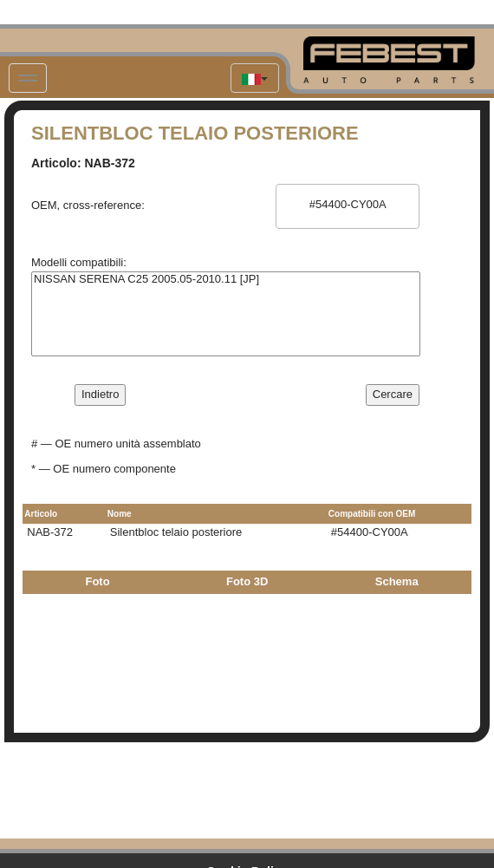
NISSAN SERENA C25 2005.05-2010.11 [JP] (226, 279)
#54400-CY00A (348, 205)
